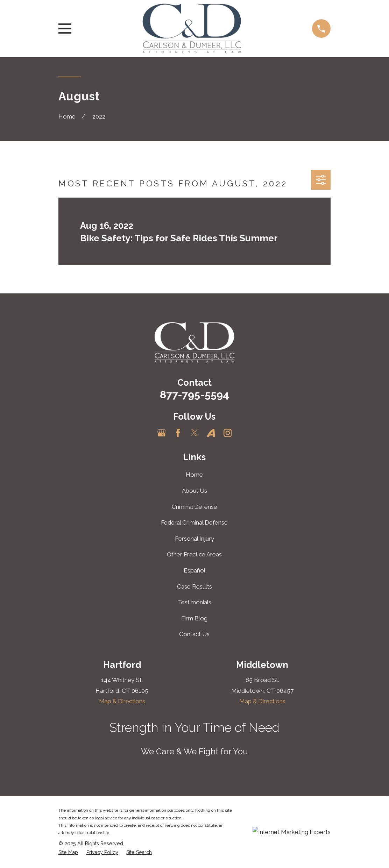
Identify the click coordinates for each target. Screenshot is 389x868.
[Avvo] (211, 433)
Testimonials (194, 602)
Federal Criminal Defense (194, 522)
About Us (194, 491)
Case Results (194, 586)
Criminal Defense (194, 507)
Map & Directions (122, 701)
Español (194, 570)
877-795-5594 (194, 395)
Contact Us (194, 634)
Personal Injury (194, 539)
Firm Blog (194, 618)
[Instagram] (228, 433)
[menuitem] (68, 853)
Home (194, 475)
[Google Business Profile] (162, 433)
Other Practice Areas (194, 554)
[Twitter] (194, 433)
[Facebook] (178, 433)
